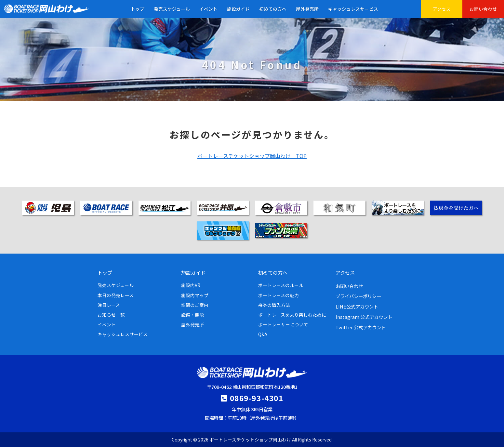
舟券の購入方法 (274, 305)
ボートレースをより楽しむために (292, 315)
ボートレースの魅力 (279, 295)
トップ (138, 9)
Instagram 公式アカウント (364, 317)
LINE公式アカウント (357, 306)
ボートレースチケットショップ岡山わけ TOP (252, 156)
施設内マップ (195, 295)
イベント (208, 9)
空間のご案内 (195, 305)
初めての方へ (273, 9)
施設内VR (191, 285)
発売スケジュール (172, 9)
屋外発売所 (307, 9)
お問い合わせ (483, 9)
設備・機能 (192, 315)
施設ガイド (238, 9)
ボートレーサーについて (283, 324)
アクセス (442, 9)
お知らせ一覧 (111, 315)
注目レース (109, 305)
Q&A (263, 334)
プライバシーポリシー (358, 296)
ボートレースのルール (281, 285)
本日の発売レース (116, 295)
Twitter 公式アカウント (361, 327)
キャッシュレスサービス (353, 9)
